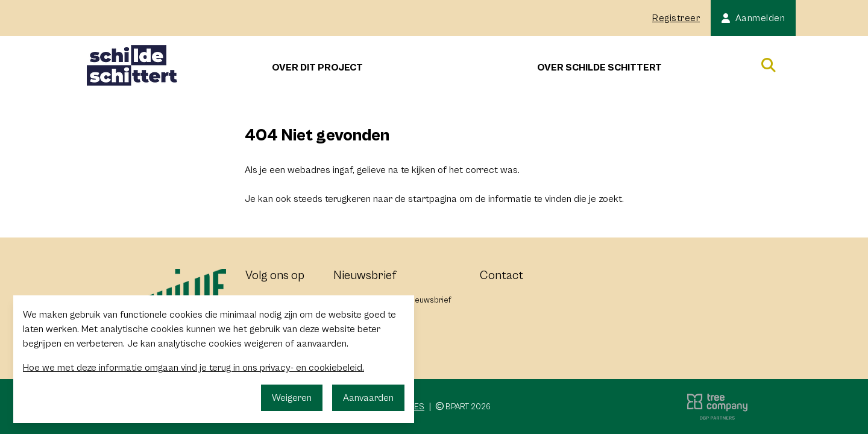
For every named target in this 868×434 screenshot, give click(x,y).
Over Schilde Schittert (599, 68)
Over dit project (317, 68)
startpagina (432, 199)
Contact (502, 276)
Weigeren (292, 398)
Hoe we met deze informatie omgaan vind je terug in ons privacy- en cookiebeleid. (193, 368)
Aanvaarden (368, 398)
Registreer (676, 18)
